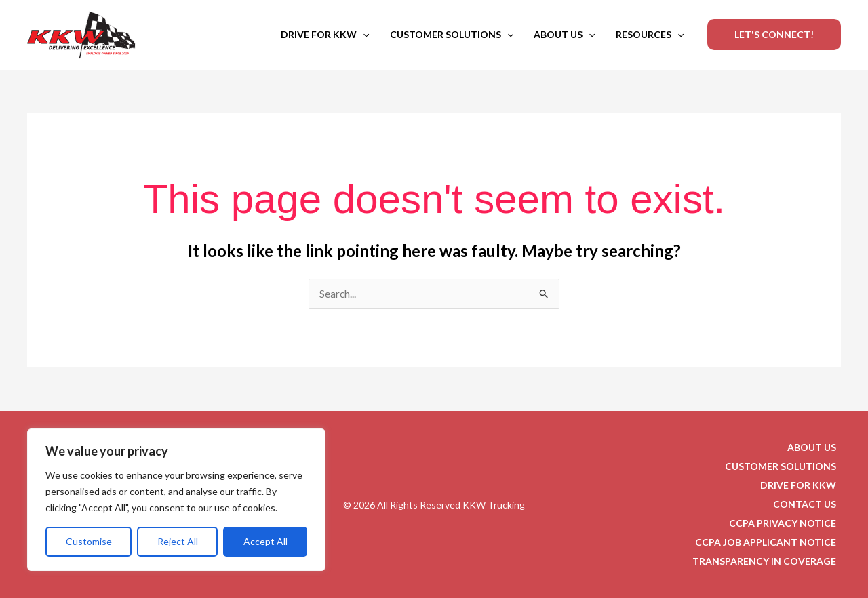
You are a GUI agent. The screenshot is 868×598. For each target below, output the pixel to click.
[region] (176, 500)
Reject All (178, 541)
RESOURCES (650, 35)
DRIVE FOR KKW (325, 35)
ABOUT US (564, 35)
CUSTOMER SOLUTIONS (452, 35)
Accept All (265, 541)
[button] (363, 35)
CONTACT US (809, 504)
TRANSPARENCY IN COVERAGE (769, 561)
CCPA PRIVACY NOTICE (787, 523)
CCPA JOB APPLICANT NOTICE (770, 542)
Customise (89, 541)
